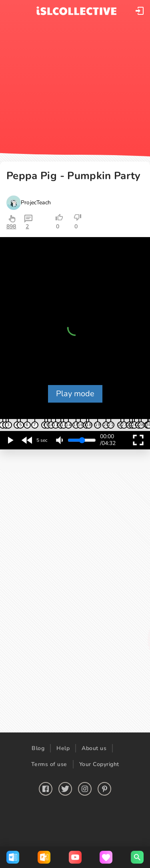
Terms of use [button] (49, 764)
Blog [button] (38, 748)
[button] (140, 11)
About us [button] (94, 748)
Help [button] (63, 748)
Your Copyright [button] (99, 764)
